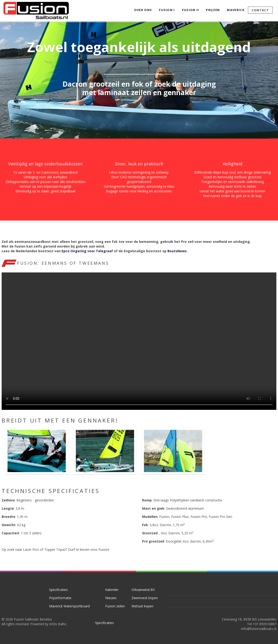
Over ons (143, 10)
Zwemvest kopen (145, 598)
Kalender (112, 590)
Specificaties (58, 590)
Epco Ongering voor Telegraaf (87, 251)
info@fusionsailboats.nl (259, 629)
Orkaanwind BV (143, 590)
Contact (260, 10)
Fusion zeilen (115, 606)
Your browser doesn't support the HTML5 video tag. (139, 341)
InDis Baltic (58, 624)
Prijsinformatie (60, 598)
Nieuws (111, 598)
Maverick (236, 10)
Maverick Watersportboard (69, 606)
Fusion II (191, 10)
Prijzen (213, 10)
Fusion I (167, 10)
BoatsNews (177, 251)
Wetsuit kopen (142, 606)
